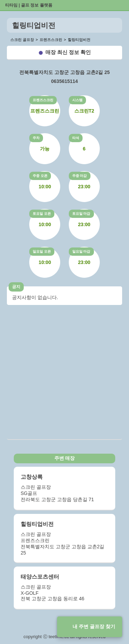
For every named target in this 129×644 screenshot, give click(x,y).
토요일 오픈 (42, 214)
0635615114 (65, 81)
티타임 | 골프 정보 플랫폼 (29, 5)
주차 (36, 138)
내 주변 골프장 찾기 (94, 626)
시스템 (77, 100)
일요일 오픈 (42, 251)
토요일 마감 (81, 214)
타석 (76, 138)
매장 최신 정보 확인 (68, 52)
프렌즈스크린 (43, 100)
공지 (16, 287)
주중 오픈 (40, 176)
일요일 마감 (81, 251)
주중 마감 (80, 176)
